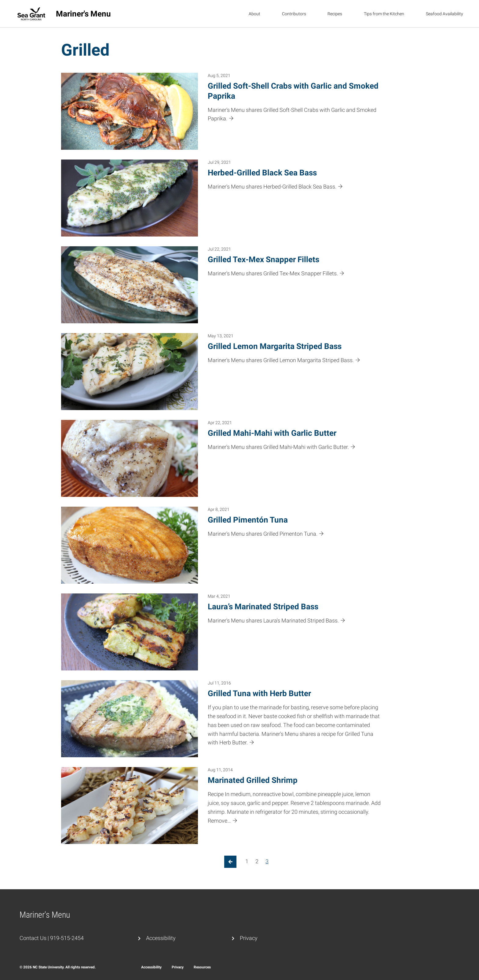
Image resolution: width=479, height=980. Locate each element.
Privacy (249, 938)
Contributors (294, 14)
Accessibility (161, 938)
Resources (202, 967)
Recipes (335, 14)
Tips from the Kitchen (384, 14)
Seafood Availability (444, 14)
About (254, 14)
